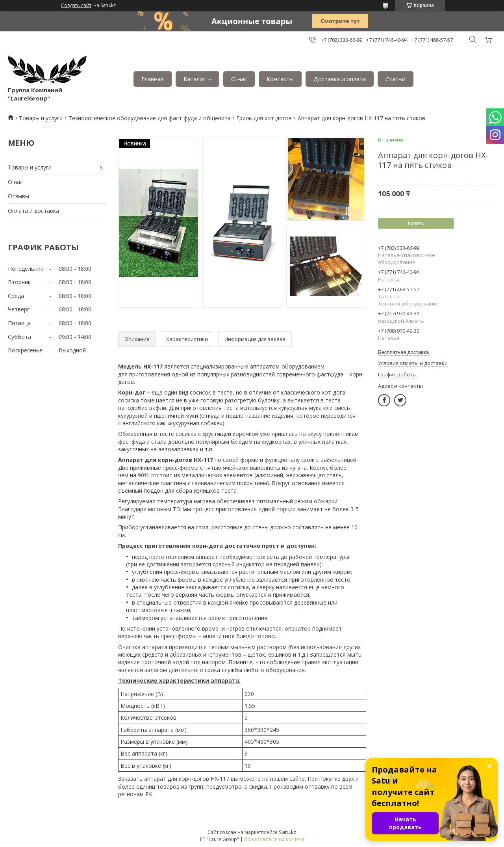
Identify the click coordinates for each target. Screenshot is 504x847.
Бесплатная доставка (403, 352)
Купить (416, 223)
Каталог (195, 79)
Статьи (396, 79)
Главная (153, 79)
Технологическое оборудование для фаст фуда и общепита (150, 118)
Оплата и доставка (33, 211)
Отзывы (19, 196)
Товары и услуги (41, 118)
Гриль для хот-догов (264, 118)
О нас (239, 79)
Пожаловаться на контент (274, 839)
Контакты (280, 79)
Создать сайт (76, 6)
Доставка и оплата (340, 79)
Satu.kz (288, 832)
